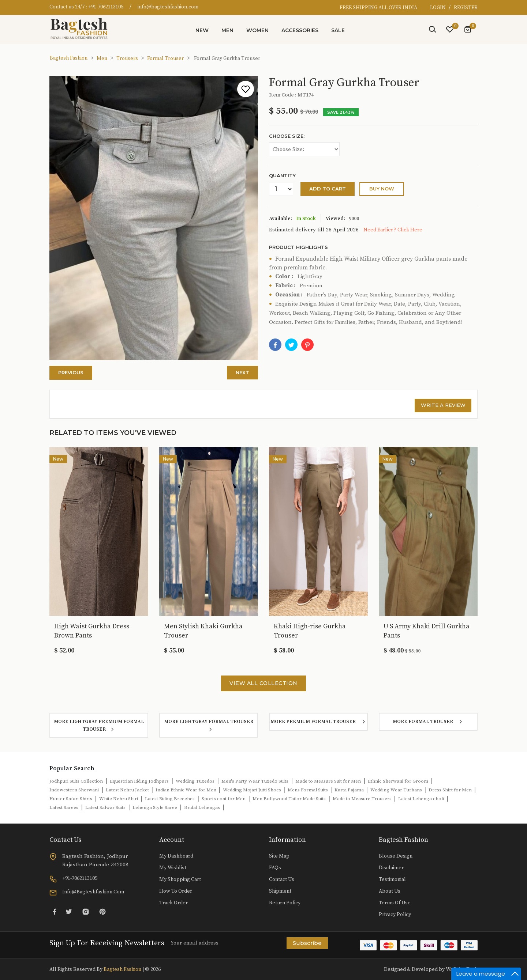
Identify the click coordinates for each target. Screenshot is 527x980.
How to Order (176, 891)
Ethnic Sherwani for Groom (398, 781)
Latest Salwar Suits (105, 807)
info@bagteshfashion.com (168, 7)
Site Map (279, 856)
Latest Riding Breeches (170, 799)
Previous (71, 372)
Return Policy (285, 903)
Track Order (173, 903)
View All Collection (263, 683)
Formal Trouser (165, 58)
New (202, 30)
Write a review (443, 405)
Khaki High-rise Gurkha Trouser (310, 631)
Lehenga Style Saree (155, 807)
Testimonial (392, 879)
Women (257, 30)
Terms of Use (395, 903)
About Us (390, 891)
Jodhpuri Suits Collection (76, 781)
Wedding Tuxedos (195, 781)
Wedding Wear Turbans (397, 790)
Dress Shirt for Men (451, 790)
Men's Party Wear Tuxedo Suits (255, 781)
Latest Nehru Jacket (128, 790)
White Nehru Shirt (119, 799)
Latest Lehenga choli (421, 799)
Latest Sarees (64, 807)
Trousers (127, 58)
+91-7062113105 (106, 7)
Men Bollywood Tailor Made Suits (289, 799)
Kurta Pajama (350, 790)
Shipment (280, 891)
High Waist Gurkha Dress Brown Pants (92, 631)
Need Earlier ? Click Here (393, 230)
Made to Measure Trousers (363, 799)
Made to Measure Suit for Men (328, 781)
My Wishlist (173, 868)
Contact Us (282, 879)
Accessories (300, 30)
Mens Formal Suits (308, 790)
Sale (338, 30)
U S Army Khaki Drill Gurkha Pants (427, 631)
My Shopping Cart (180, 879)
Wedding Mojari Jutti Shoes (253, 790)
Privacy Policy (395, 915)
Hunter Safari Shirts (71, 799)
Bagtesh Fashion (69, 58)
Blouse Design (396, 856)
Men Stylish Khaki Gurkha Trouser (203, 631)
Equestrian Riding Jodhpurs (139, 781)
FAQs (275, 868)
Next (242, 372)
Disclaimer (391, 868)
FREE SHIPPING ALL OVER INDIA (378, 8)
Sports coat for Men (224, 799)
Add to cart (328, 189)
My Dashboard (176, 856)
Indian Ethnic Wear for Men (186, 790)
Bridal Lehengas (202, 807)
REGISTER (466, 8)
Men (227, 30)
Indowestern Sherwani (74, 790)
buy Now (382, 189)
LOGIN (438, 8)
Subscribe (307, 943)
